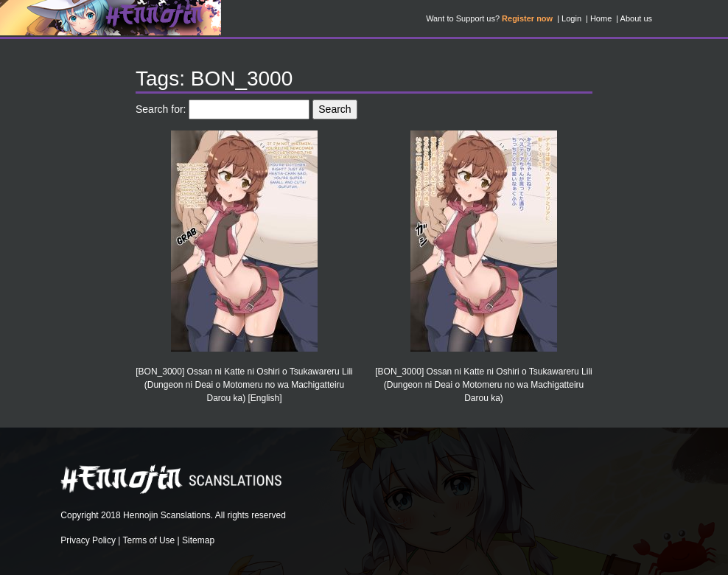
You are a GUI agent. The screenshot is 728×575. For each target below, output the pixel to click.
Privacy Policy (88, 540)
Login (571, 18)
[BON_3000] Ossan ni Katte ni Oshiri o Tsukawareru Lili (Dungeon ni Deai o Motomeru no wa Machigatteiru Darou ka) (484, 385)
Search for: (161, 109)
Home (601, 18)
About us (636, 18)
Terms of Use (149, 540)
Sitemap (198, 540)
